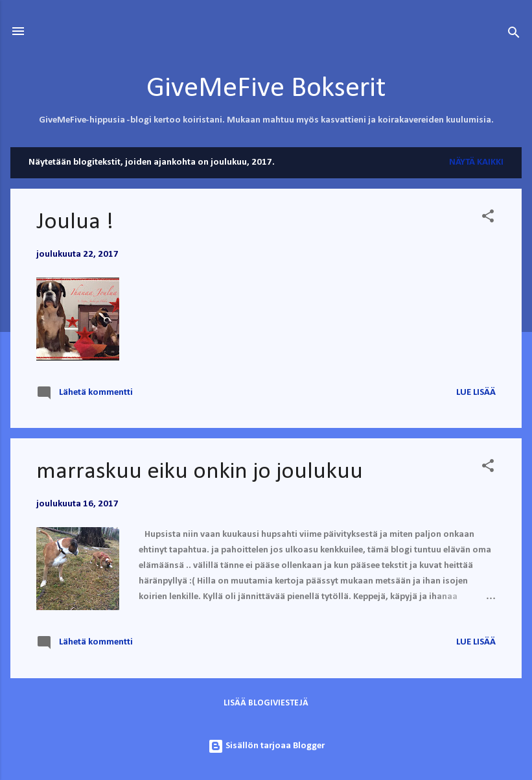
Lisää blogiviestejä (266, 703)
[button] (488, 219)
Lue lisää (476, 393)
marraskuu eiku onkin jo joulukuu (200, 472)
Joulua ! (75, 222)
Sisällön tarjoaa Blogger (266, 746)
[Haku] (514, 35)
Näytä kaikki (476, 162)
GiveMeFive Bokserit (266, 89)
